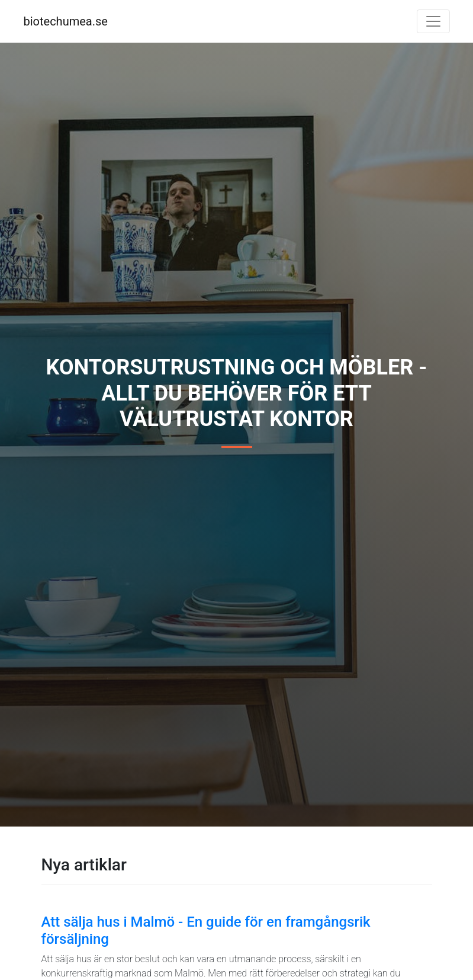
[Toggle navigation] (433, 21)
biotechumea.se (66, 21)
